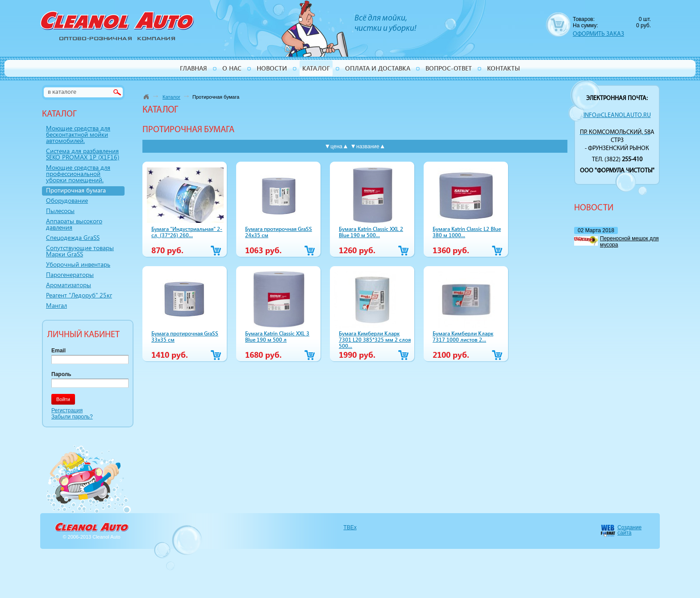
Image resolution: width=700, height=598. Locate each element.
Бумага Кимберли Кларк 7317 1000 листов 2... (463, 336)
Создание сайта (629, 530)
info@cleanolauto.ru (617, 115)
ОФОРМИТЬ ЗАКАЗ (598, 34)
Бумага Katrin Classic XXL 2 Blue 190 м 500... (371, 232)
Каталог (171, 97)
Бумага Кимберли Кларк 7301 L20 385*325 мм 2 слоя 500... (375, 339)
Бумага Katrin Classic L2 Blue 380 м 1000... (467, 232)
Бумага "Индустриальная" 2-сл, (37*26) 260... (187, 232)
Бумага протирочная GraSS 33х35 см (185, 336)
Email (58, 351)
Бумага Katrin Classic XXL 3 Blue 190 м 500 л (277, 336)
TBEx (350, 527)
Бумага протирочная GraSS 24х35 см (279, 232)
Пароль (61, 374)
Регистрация (67, 410)
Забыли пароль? (72, 417)
